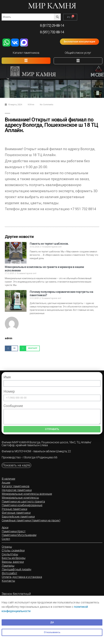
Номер (9, 391)
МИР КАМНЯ (52, 6)
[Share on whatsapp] (30, 348)
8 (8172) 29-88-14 (52, 26)
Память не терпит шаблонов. (49, 244)
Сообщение (13, 406)
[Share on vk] (11, 348)
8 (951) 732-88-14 (52, 32)
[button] (79, 42)
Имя (7, 377)
